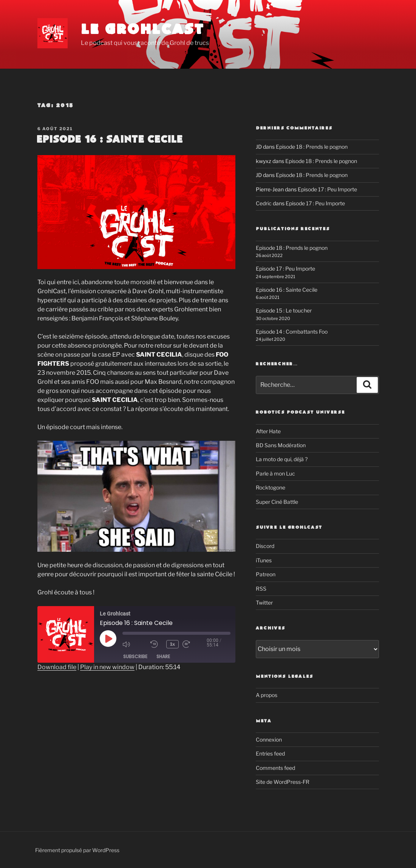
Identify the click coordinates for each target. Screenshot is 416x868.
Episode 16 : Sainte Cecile (110, 140)
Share (163, 656)
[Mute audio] (135, 644)
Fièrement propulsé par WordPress (77, 850)
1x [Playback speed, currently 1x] (172, 644)
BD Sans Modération (281, 445)
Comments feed (275, 768)
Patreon (266, 574)
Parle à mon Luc (275, 473)
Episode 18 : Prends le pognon (312, 147)
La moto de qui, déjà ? (282, 459)
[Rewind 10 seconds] (156, 644)
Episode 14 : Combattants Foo (292, 332)
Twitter (264, 603)
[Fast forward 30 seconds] (195, 644)
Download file (57, 667)
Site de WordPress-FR (283, 782)
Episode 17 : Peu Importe (327, 189)
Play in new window (107, 667)
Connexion (269, 739)
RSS (261, 589)
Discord (265, 546)
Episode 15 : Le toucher (284, 310)
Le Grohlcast (143, 30)
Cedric (264, 203)
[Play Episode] (108, 639)
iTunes (264, 560)
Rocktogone (271, 487)
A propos (267, 695)
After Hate (268, 431)
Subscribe (135, 656)
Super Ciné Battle (277, 502)
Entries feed (270, 753)
